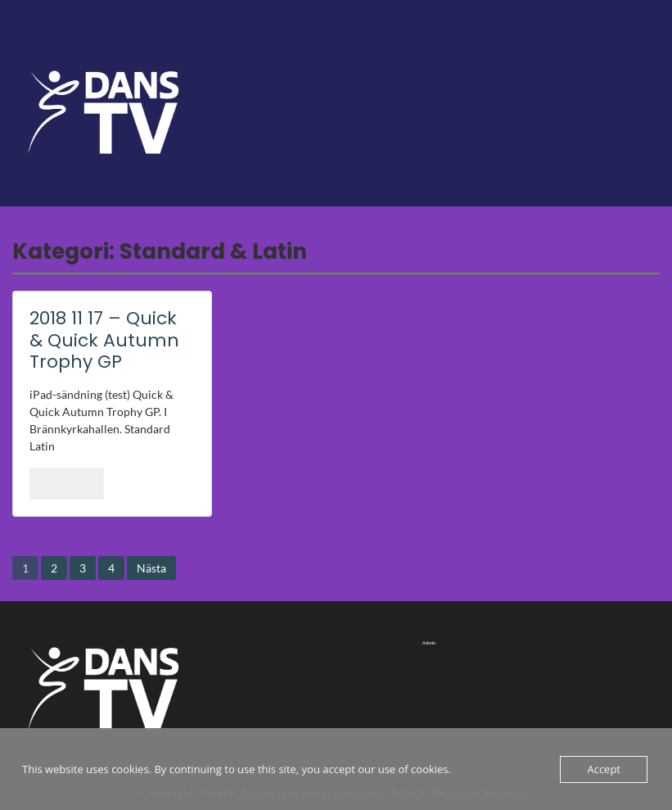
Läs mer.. (67, 483)
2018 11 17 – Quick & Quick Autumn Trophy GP (104, 340)
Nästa (151, 568)
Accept (604, 769)
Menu (29, 46)
